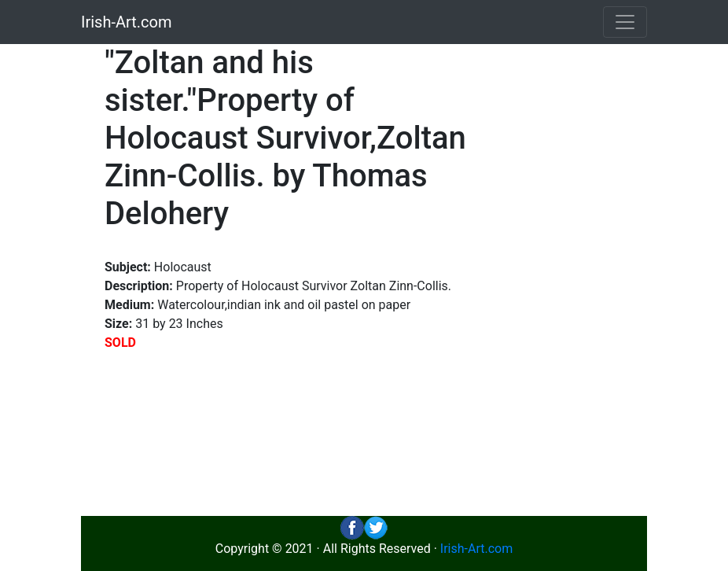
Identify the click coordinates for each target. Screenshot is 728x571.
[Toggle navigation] (625, 22)
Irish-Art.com (127, 22)
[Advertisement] (576, 280)
